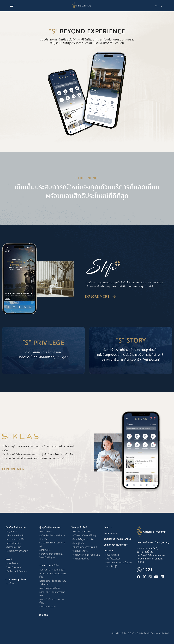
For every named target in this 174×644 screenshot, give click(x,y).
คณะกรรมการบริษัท (15, 539)
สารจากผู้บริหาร (14, 547)
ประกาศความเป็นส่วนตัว (116, 545)
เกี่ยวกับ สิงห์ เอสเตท (15, 527)
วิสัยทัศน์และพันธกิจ (15, 535)
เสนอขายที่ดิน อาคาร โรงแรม (119, 563)
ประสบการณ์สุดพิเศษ (15, 579)
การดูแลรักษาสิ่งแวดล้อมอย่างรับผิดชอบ (53, 583)
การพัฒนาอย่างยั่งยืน (48, 566)
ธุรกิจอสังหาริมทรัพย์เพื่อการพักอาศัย (52, 537)
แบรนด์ (9, 559)
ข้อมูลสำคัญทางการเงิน (83, 539)
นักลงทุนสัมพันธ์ (79, 527)
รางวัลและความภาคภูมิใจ (18, 551)
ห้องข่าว (108, 527)
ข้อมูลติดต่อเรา (112, 555)
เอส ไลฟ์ (10, 584)
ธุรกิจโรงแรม (45, 550)
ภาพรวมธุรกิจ (46, 532)
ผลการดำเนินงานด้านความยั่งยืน (52, 601)
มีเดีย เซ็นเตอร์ (111, 533)
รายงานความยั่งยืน (81, 559)
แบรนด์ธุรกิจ (12, 563)
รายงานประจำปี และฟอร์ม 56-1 (86, 555)
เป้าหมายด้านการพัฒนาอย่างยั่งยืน (53, 575)
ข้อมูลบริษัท (12, 532)
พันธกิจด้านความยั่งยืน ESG (52, 570)
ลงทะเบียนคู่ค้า (112, 567)
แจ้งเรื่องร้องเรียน (113, 559)
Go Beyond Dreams (17, 571)
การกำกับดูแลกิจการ (82, 532)
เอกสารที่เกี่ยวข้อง (47, 607)
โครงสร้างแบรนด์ (14, 567)
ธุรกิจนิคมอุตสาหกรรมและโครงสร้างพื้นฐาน (51, 556)
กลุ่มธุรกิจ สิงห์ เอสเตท (49, 527)
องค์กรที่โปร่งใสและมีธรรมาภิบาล (52, 594)
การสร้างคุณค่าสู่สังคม (50, 588)
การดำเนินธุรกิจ (14, 543)
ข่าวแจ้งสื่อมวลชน (80, 551)
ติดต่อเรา (108, 551)
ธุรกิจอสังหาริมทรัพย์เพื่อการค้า (52, 544)
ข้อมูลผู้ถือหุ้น (79, 543)
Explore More (97, 297)
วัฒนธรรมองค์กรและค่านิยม (118, 539)
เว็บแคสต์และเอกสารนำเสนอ (85, 547)
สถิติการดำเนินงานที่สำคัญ (85, 535)
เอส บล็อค (43, 615)
